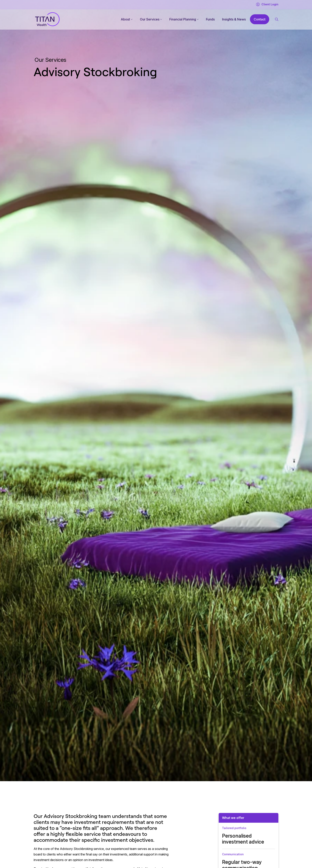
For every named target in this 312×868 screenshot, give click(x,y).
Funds (210, 19)
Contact (260, 19)
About (125, 19)
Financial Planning (183, 19)
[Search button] (277, 19)
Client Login (267, 4)
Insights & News (234, 19)
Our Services (150, 19)
